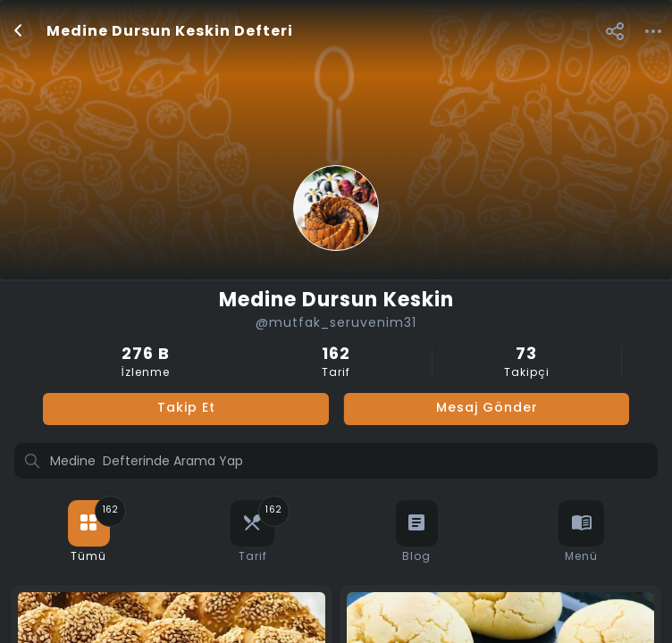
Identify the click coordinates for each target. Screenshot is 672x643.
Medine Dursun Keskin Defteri (170, 32)
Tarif (336, 363)
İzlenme (145, 363)
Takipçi (527, 363)
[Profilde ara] (336, 463)
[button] (614, 31)
